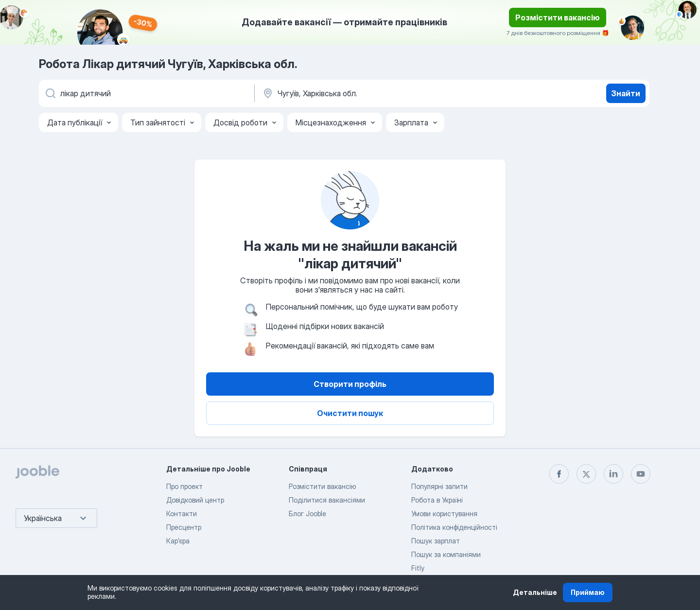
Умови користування (444, 514)
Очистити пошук (350, 413)
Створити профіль (350, 384)
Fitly (418, 568)
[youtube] (641, 474)
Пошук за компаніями (446, 554)
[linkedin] (613, 474)
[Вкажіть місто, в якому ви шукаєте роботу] (363, 93)
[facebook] (559, 474)
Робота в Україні (437, 500)
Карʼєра (178, 541)
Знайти (626, 93)
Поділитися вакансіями (327, 500)
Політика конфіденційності (454, 527)
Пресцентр (184, 527)
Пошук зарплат (436, 541)
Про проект (184, 486)
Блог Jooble (307, 514)
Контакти (182, 514)
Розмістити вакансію (558, 17)
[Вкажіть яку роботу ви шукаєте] (146, 93)
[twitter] (586, 474)
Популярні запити (439, 486)
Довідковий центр (195, 500)
